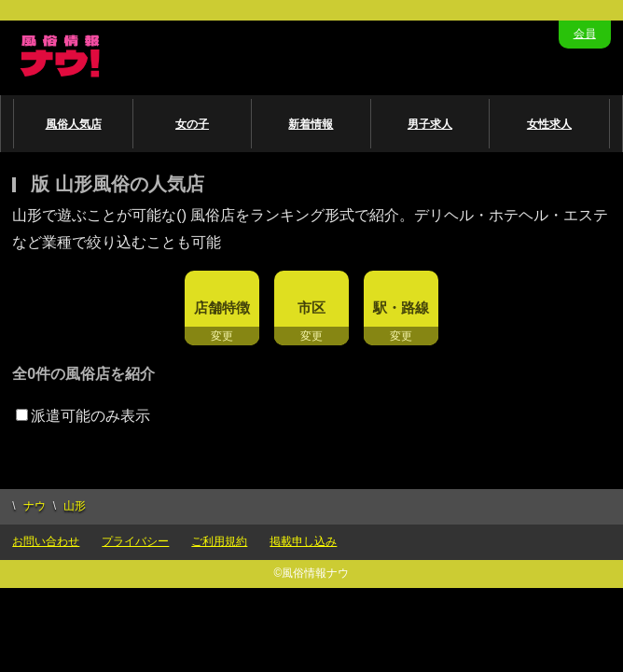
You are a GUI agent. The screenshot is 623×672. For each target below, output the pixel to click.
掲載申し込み (303, 541)
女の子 (192, 124)
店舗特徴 (222, 308)
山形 (75, 506)
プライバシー (135, 541)
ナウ (35, 506)
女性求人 (549, 124)
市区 (311, 308)
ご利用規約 (219, 541)
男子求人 (430, 124)
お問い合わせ (46, 541)
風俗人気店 (74, 124)
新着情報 (311, 124)
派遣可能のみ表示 (83, 416)
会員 (585, 34)
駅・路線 (401, 308)
